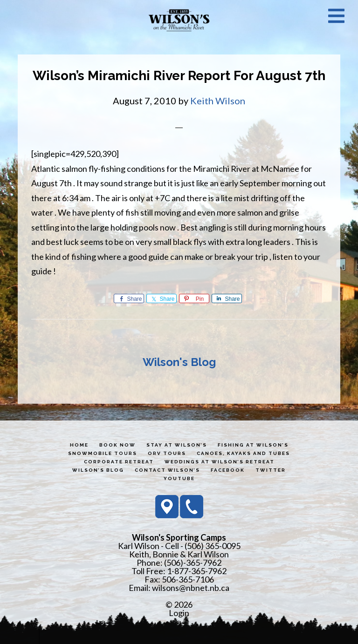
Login (179, 613)
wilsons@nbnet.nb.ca (191, 588)
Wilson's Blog (179, 362)
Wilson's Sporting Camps (179, 20)
